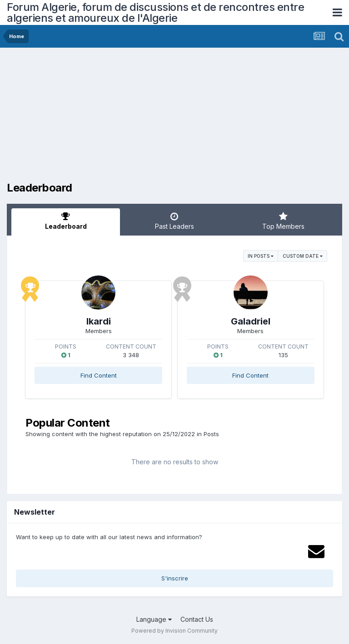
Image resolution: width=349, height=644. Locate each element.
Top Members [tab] (283, 221)
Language (154, 619)
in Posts (261, 256)
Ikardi (99, 321)
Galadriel (251, 321)
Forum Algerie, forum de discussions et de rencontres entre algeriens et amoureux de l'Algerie (155, 12)
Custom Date (303, 256)
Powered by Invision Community (174, 631)
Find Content (99, 375)
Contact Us (197, 619)
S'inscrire (175, 578)
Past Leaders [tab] (174, 221)
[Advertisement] (113, 118)
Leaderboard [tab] (66, 221)
